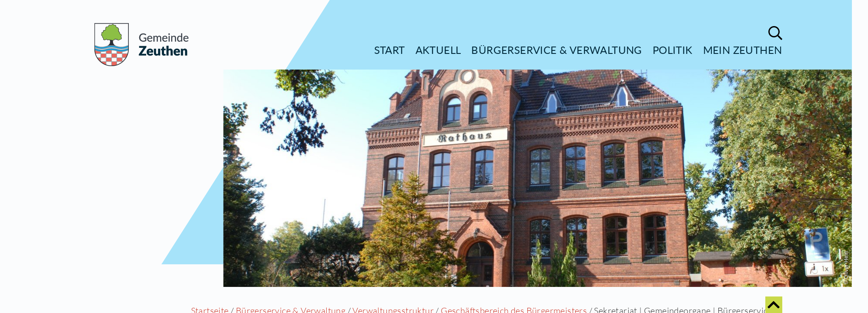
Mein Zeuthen (743, 50)
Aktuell (438, 50)
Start (390, 50)
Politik (673, 50)
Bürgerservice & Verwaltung (556, 50)
